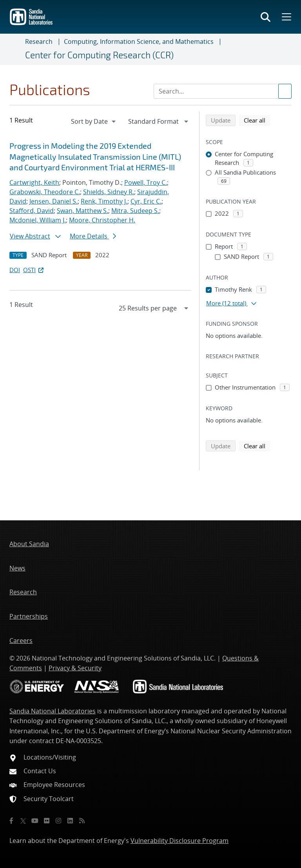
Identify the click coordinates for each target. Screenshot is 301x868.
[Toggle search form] (266, 17)
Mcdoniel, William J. (38, 220)
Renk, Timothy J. (104, 201)
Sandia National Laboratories (53, 711)
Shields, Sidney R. (109, 192)
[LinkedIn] (70, 821)
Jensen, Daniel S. (53, 201)
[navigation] (94, 121)
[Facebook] (11, 821)
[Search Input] (223, 91)
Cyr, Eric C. (146, 201)
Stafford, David (32, 211)
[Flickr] (47, 821)
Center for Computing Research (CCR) (99, 55)
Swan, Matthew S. (83, 211)
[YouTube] (35, 821)
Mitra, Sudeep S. (135, 211)
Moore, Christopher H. (102, 220)
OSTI (34, 270)
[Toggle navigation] (16, 49)
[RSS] (82, 821)
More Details (93, 236)
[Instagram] (58, 821)
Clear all (257, 120)
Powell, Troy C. (146, 182)
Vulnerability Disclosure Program (180, 841)
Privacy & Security (75, 668)
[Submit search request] (285, 91)
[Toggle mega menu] (286, 17)
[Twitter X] (23, 821)
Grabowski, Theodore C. (45, 192)
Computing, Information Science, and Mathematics (139, 42)
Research (39, 42)
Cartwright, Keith (34, 182)
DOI (15, 270)
